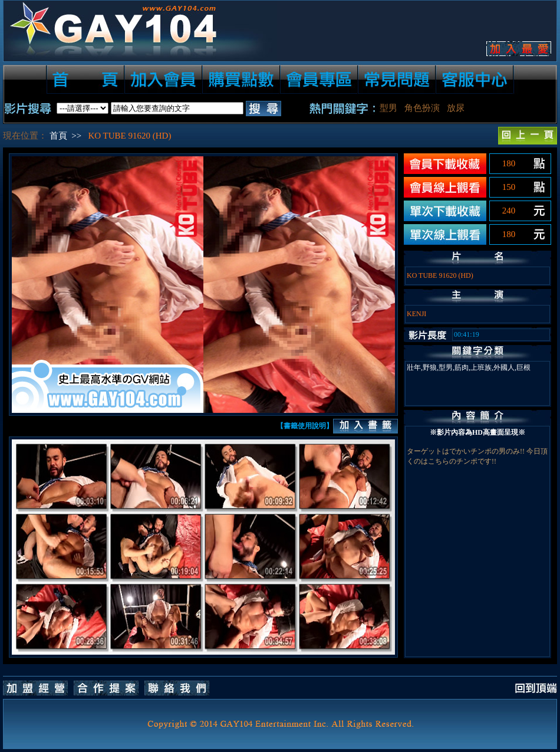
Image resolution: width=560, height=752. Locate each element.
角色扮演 (422, 108)
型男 (388, 108)
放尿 (456, 108)
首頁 (58, 136)
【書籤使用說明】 (305, 426)
